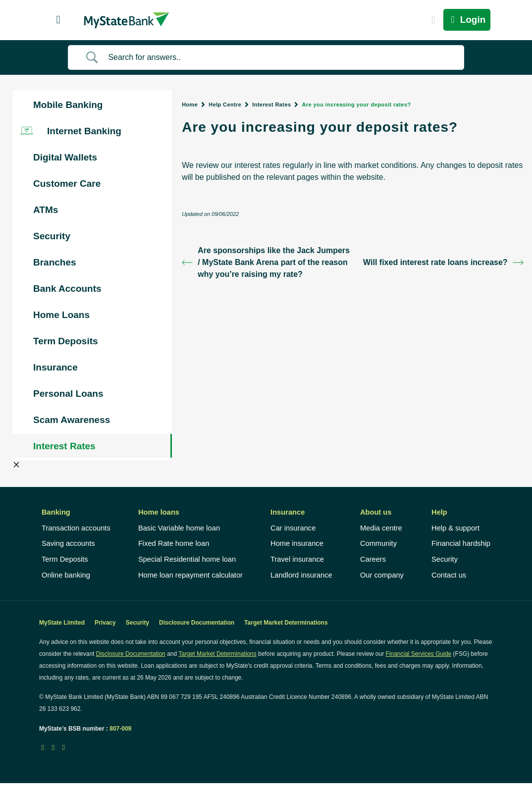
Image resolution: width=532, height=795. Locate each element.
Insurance (288, 512)
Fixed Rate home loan (174, 543)
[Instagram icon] (64, 747)
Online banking (66, 575)
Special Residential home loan (187, 559)
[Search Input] (278, 57)
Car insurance (293, 528)
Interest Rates (271, 105)
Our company (382, 575)
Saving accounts (68, 543)
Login (467, 20)
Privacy (105, 623)
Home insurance (297, 543)
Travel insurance (297, 559)
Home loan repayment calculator (190, 575)
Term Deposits (65, 559)
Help (439, 512)
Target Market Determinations (286, 623)
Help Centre (225, 105)
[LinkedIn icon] (53, 747)
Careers (373, 559)
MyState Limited (62, 623)
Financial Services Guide (419, 654)
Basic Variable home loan (179, 528)
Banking (56, 512)
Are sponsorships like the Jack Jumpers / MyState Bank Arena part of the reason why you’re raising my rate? (266, 262)
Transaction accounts (76, 528)
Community (378, 543)
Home (190, 105)
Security (445, 559)
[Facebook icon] (43, 747)
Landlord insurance (301, 575)
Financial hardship (461, 543)
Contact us (449, 575)
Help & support (455, 528)
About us (376, 512)
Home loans (159, 512)
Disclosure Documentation (197, 623)
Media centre (381, 528)
